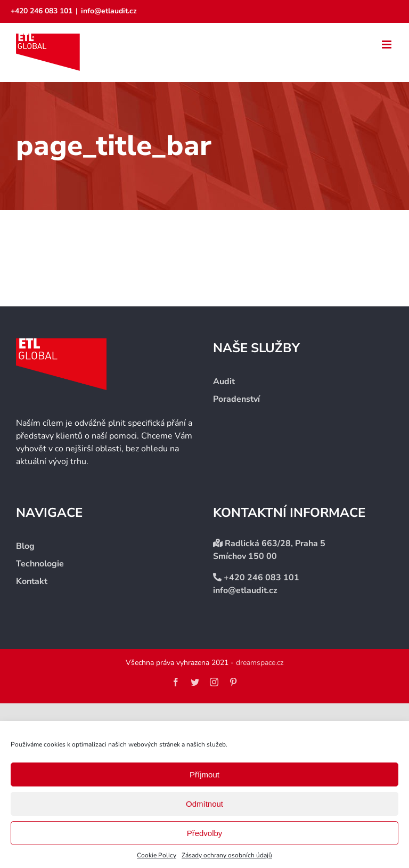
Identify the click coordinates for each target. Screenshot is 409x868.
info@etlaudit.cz (109, 11)
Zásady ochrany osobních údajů (227, 855)
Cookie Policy (157, 855)
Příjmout (204, 774)
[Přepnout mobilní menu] (387, 44)
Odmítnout (204, 804)
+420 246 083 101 (42, 11)
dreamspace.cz (260, 663)
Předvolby (205, 833)
